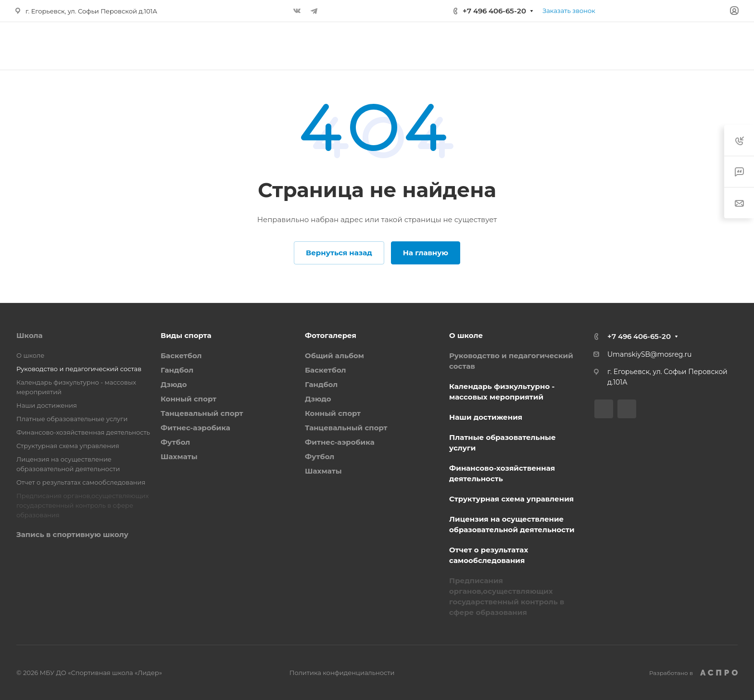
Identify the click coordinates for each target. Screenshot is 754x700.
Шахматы (179, 456)
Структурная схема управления (68, 446)
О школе (30, 355)
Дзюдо (174, 384)
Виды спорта (186, 335)
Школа (30, 335)
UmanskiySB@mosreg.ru (649, 354)
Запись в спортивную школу (72, 534)
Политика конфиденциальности (342, 673)
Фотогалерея (331, 335)
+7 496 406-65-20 (494, 11)
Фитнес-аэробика (195, 428)
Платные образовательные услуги (72, 419)
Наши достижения (47, 405)
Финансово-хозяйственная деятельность (83, 432)
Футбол (175, 442)
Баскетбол (181, 356)
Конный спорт (188, 399)
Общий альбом (334, 356)
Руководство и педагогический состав (79, 369)
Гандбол (177, 370)
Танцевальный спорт (202, 413)
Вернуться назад (339, 253)
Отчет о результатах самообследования (81, 482)
